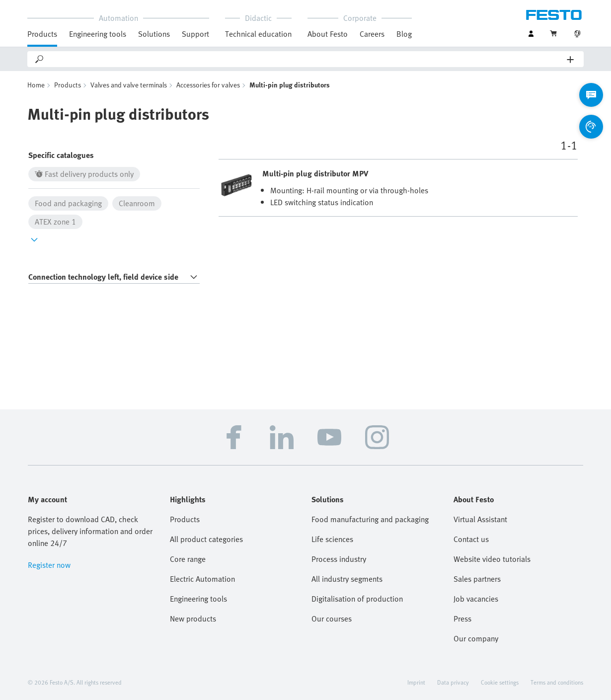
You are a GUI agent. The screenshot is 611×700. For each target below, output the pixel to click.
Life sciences (332, 539)
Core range (188, 559)
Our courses (332, 619)
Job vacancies (476, 599)
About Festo (328, 34)
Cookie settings (500, 682)
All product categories (206, 539)
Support (195, 34)
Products (42, 34)
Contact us (471, 539)
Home (36, 85)
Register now (49, 565)
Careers (372, 34)
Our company (476, 638)
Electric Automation (202, 579)
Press (462, 619)
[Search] (306, 59)
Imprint (416, 682)
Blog (404, 34)
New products (193, 619)
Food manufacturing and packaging (370, 519)
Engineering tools (98, 34)
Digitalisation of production (357, 599)
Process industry (339, 559)
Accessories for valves (208, 85)
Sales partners (477, 579)
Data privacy (453, 682)
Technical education (258, 34)
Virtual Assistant (480, 519)
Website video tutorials (492, 559)
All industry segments (347, 579)
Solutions (154, 34)
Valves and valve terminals (129, 85)
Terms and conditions (557, 682)
